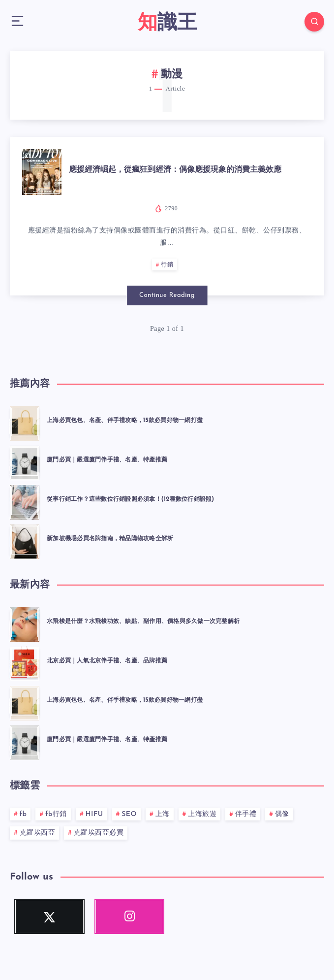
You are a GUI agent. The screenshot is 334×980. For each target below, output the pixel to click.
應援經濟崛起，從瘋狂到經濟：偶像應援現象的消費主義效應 (175, 170)
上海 (163, 814)
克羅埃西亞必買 (99, 833)
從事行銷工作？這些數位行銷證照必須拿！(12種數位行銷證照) (130, 499)
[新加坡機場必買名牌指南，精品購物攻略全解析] (25, 540)
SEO (129, 814)
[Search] (314, 22)
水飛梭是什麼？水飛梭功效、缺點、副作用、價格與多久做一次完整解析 (143, 621)
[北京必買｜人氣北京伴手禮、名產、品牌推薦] (25, 662)
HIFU (94, 814)
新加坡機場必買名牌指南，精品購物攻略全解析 (110, 539)
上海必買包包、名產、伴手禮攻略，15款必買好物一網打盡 (125, 421)
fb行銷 (56, 814)
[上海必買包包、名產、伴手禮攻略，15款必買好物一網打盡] (25, 422)
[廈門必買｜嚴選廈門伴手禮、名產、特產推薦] (25, 461)
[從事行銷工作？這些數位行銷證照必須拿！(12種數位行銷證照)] (25, 501)
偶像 (282, 814)
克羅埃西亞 (38, 833)
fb (23, 814)
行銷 (167, 265)
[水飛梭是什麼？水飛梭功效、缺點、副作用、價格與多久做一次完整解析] (25, 623)
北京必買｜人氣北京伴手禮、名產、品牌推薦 (107, 661)
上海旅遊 (202, 814)
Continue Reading (167, 295)
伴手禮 (246, 814)
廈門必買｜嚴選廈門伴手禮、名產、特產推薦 (107, 460)
